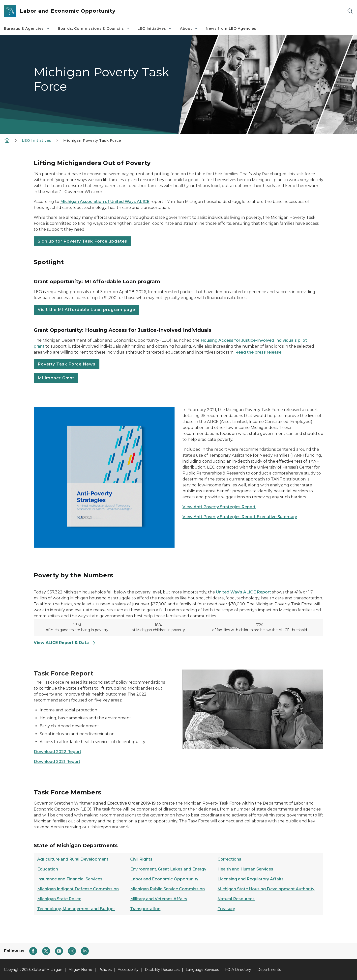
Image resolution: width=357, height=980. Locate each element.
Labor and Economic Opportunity (164, 879)
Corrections (229, 859)
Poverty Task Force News (67, 364)
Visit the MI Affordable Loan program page (86, 310)
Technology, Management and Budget (76, 909)
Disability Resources (162, 970)
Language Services (202, 970)
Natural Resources (236, 899)
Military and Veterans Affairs (159, 899)
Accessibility (128, 970)
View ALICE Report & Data (65, 643)
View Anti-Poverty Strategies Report (219, 507)
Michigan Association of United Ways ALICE (105, 202)
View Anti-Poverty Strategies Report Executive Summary (240, 517)
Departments (269, 970)
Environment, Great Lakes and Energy (168, 869)
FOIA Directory (238, 970)
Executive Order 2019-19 (132, 803)
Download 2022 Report (58, 752)
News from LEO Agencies (231, 28)
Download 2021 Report (57, 762)
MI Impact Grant (56, 378)
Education (48, 869)
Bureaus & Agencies (27, 28)
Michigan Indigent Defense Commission (78, 889)
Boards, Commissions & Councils (94, 28)
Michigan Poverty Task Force (92, 140)
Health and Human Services (245, 869)
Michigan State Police (59, 899)
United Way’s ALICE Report (243, 592)
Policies (105, 970)
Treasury (226, 909)
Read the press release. (259, 352)
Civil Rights (141, 859)
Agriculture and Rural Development (73, 859)
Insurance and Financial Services (70, 879)
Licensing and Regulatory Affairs (251, 879)
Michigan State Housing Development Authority (266, 889)
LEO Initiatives (155, 28)
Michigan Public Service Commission (167, 889)
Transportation (145, 909)
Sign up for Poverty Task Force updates (82, 241)
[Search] (350, 11)
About (189, 28)
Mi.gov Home (80, 970)
